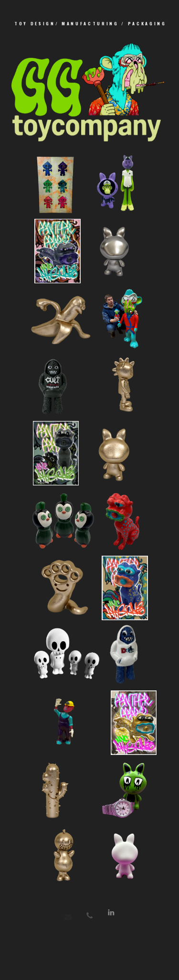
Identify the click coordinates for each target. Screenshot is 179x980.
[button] (111, 916)
